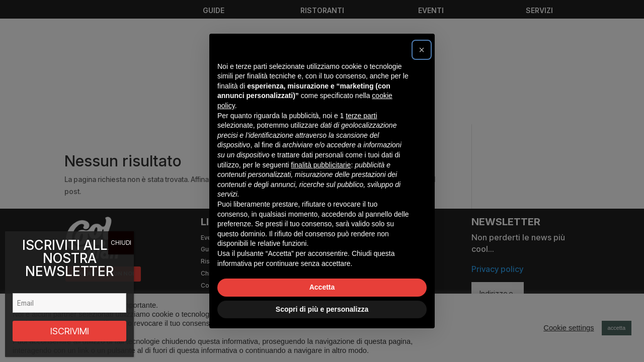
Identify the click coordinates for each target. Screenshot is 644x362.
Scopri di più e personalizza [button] (322, 309)
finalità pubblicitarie (321, 165)
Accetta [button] (322, 287)
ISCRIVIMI (70, 331)
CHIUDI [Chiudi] (121, 243)
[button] (422, 50)
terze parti (361, 116)
